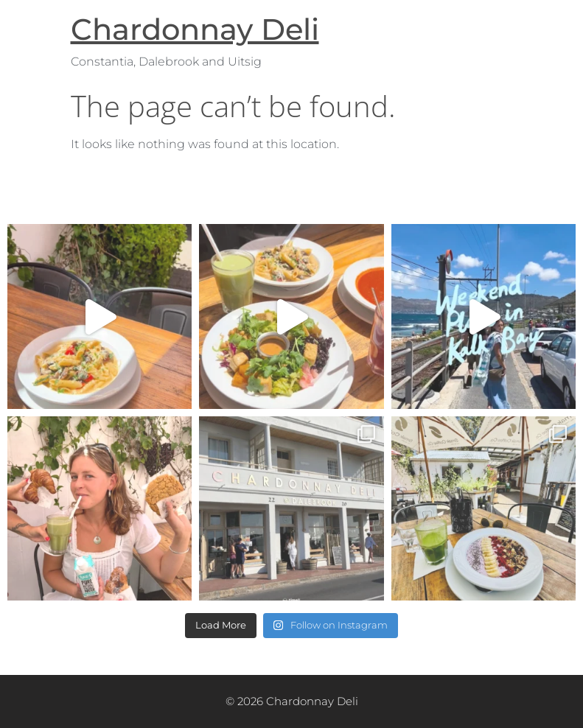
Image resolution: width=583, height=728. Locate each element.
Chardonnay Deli (195, 29)
